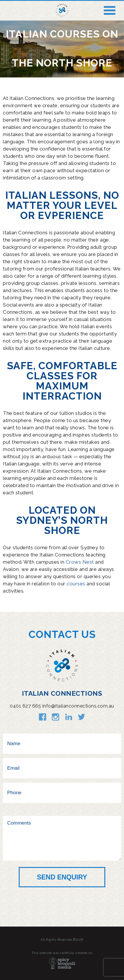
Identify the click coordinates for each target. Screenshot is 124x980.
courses (76, 584)
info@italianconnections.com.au (78, 706)
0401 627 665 (25, 706)
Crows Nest (80, 562)
